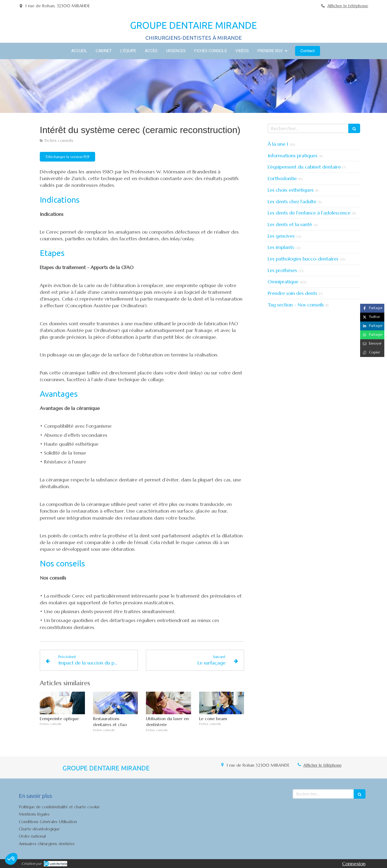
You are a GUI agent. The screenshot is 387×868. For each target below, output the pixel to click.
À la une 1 (278, 144)
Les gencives (281, 236)
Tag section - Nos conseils (296, 305)
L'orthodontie (282, 178)
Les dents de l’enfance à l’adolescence (309, 213)
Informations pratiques (293, 156)
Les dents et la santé (290, 224)
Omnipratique (283, 282)
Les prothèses (282, 270)
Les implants (281, 247)
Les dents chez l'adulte (292, 201)
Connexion (354, 864)
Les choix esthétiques (291, 190)
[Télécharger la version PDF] (67, 157)
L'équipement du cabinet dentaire (304, 167)
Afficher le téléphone (348, 6)
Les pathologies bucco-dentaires (303, 259)
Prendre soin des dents (292, 293)
